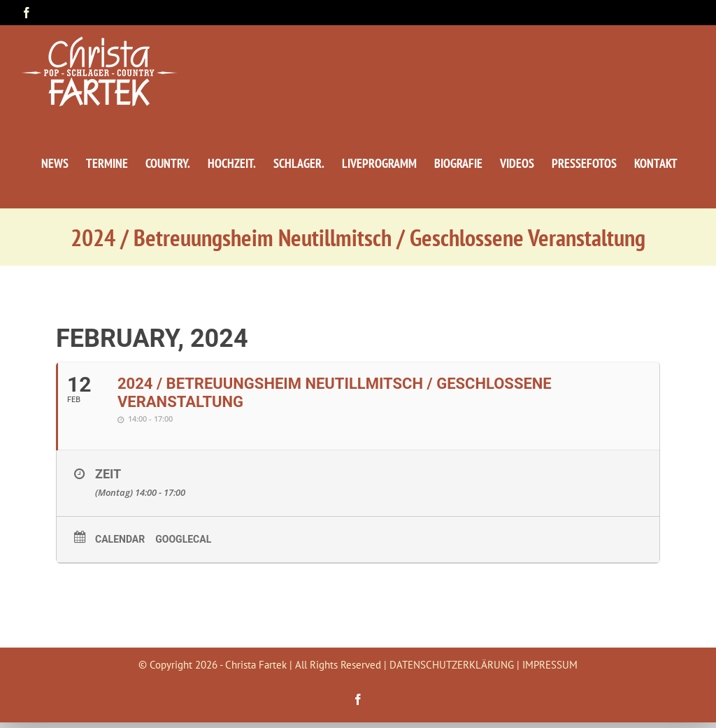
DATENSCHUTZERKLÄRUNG (452, 665)
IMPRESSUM (550, 665)
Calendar (120, 539)
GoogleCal (183, 539)
